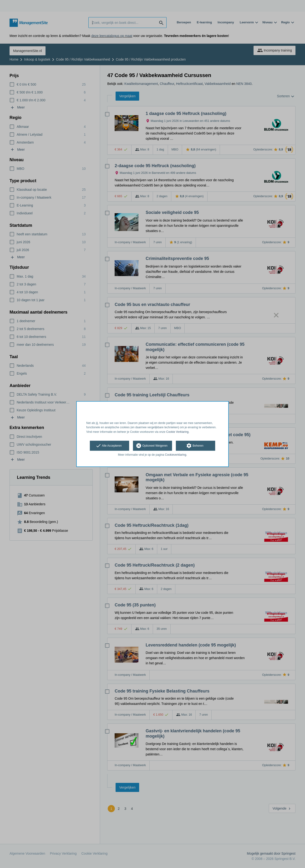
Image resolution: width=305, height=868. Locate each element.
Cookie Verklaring (178, 432)
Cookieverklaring (175, 455)
